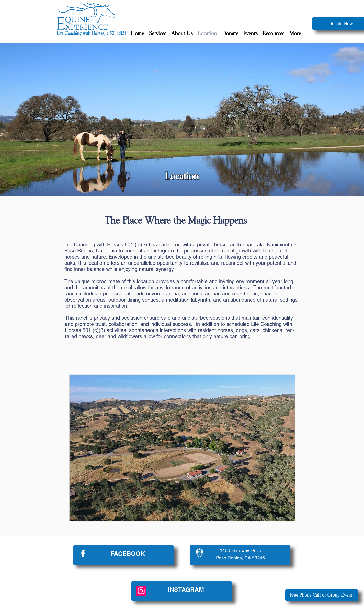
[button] (158, 34)
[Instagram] (141, 591)
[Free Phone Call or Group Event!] (322, 595)
